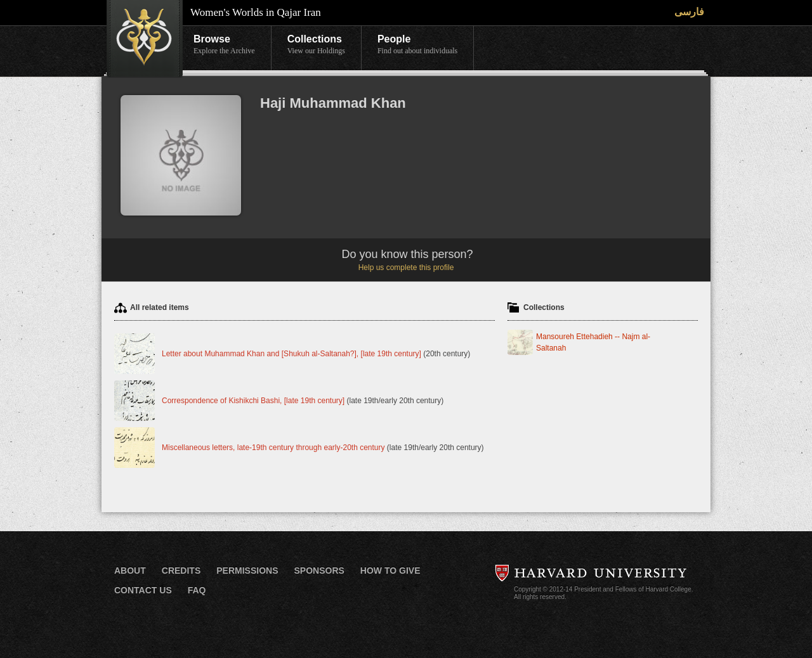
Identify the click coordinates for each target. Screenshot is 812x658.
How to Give (390, 571)
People (417, 45)
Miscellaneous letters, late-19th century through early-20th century (274, 448)
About (130, 571)
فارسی (689, 12)
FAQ (197, 590)
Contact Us (143, 590)
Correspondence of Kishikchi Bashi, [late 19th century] (253, 401)
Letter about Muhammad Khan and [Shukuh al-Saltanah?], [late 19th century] (291, 354)
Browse (224, 45)
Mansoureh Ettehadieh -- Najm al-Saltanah (593, 342)
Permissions (247, 571)
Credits (181, 571)
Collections (316, 45)
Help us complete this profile (406, 268)
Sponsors (319, 571)
